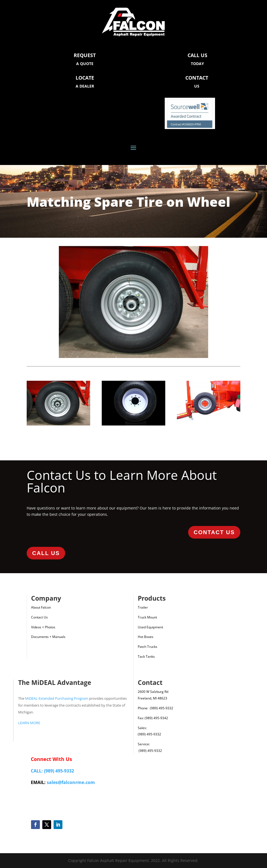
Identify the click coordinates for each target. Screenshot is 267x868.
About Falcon (41, 607)
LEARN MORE (29, 723)
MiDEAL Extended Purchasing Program (57, 698)
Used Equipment (150, 627)
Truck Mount (147, 617)
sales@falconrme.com (71, 782)
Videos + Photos (43, 627)
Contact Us (214, 532)
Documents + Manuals (48, 637)
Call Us (46, 553)
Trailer (143, 607)
